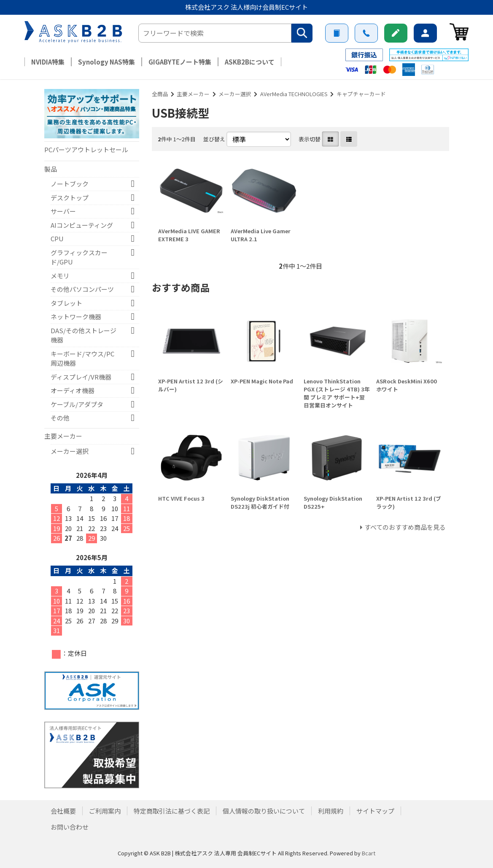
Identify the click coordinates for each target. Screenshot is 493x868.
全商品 (160, 94)
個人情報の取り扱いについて (264, 811)
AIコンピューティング (82, 225)
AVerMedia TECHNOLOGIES (294, 94)
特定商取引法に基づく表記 (172, 811)
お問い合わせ (366, 33)
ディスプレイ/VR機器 (81, 377)
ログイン (425, 33)
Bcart (369, 853)
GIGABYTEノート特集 (180, 62)
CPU (57, 239)
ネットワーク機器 (76, 317)
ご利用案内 (337, 33)
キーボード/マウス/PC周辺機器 (82, 359)
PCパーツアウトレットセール (86, 150)
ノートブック (70, 184)
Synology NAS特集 (106, 62)
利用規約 (331, 811)
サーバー (63, 211)
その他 (60, 418)
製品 (51, 169)
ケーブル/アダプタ (77, 404)
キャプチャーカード (361, 94)
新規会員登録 (396, 33)
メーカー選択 (235, 94)
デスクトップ (70, 198)
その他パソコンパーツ (82, 289)
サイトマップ (375, 811)
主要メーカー (193, 94)
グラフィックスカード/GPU (79, 257)
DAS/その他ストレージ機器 (84, 335)
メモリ (60, 276)
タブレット (66, 303)
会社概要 (63, 811)
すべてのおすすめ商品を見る (405, 527)
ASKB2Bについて (250, 62)
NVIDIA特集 (48, 62)
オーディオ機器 (73, 390)
